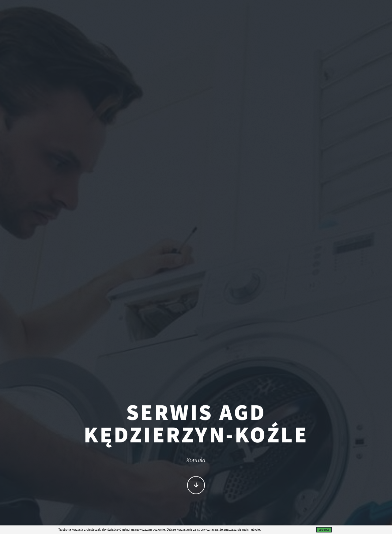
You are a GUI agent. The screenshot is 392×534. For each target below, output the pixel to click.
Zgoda (324, 530)
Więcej (196, 486)
